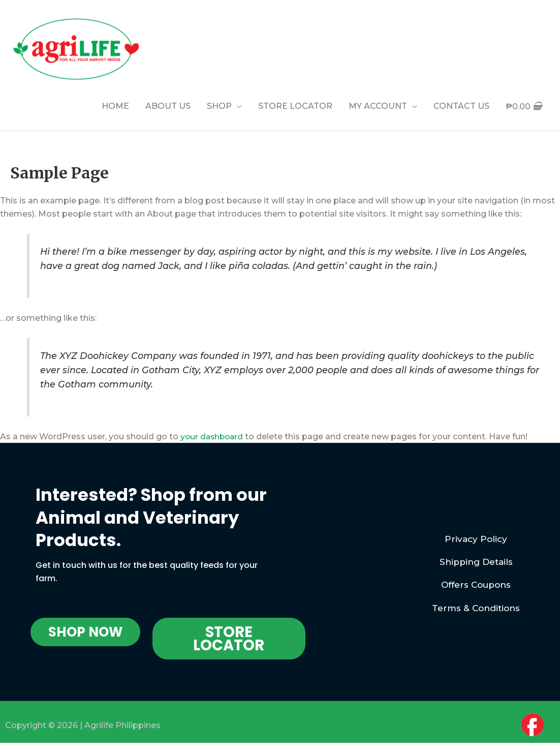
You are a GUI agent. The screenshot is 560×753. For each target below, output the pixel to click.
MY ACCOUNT (378, 106)
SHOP (219, 106)
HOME (115, 106)
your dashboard (213, 436)
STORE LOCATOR (295, 106)
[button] (85, 632)
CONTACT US (461, 106)
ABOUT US (168, 106)
